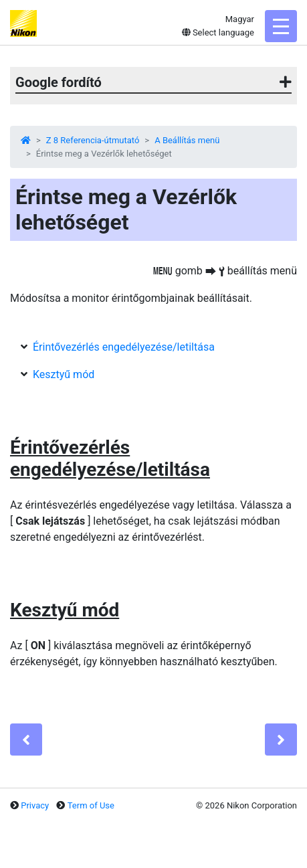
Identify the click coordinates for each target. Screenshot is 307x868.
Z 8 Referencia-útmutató (93, 140)
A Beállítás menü (187, 140)
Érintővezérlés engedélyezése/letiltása (124, 347)
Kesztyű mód (64, 374)
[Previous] (26, 740)
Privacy (35, 805)
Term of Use (91, 805)
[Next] (281, 740)
